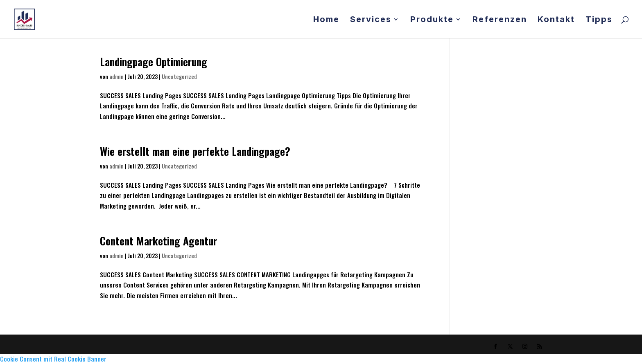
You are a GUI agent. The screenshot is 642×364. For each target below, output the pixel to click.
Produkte (432, 20)
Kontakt (556, 20)
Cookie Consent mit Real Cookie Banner (53, 359)
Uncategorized (179, 76)
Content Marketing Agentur (158, 241)
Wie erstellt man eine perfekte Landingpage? (195, 151)
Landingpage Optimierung (154, 62)
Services (371, 20)
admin (116, 76)
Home (326, 20)
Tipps (599, 20)
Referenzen (500, 20)
